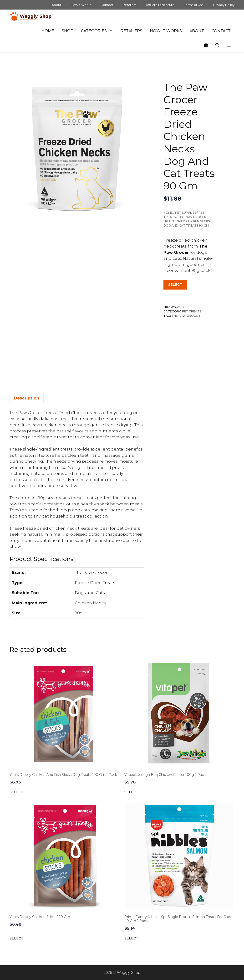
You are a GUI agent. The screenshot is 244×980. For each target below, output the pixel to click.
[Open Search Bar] (217, 45)
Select (175, 285)
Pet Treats (192, 311)
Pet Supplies (186, 213)
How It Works (81, 5)
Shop (68, 31)
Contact (107, 5)
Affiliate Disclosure (160, 5)
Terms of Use (194, 5)
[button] (229, 45)
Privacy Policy (224, 5)
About (56, 5)
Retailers (130, 5)
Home (48, 31)
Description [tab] (27, 398)
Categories (99, 31)
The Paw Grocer (186, 316)
